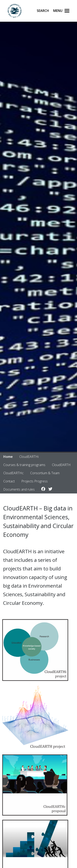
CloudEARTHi (29, 457)
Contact (9, 481)
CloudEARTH (61, 465)
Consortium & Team (45, 473)
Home (8, 457)
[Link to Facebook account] (43, 489)
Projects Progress (34, 481)
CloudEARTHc (13, 473)
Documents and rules (19, 489)
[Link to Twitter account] (50, 489)
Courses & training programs (24, 465)
